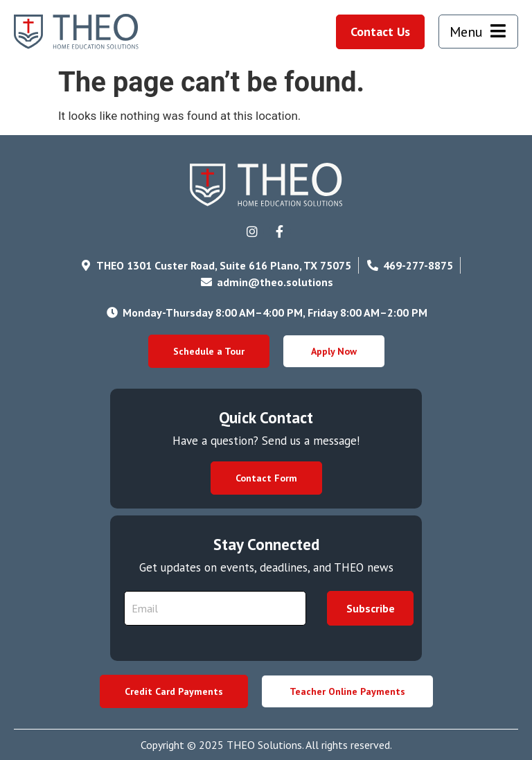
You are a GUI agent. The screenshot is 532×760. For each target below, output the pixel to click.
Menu (466, 32)
